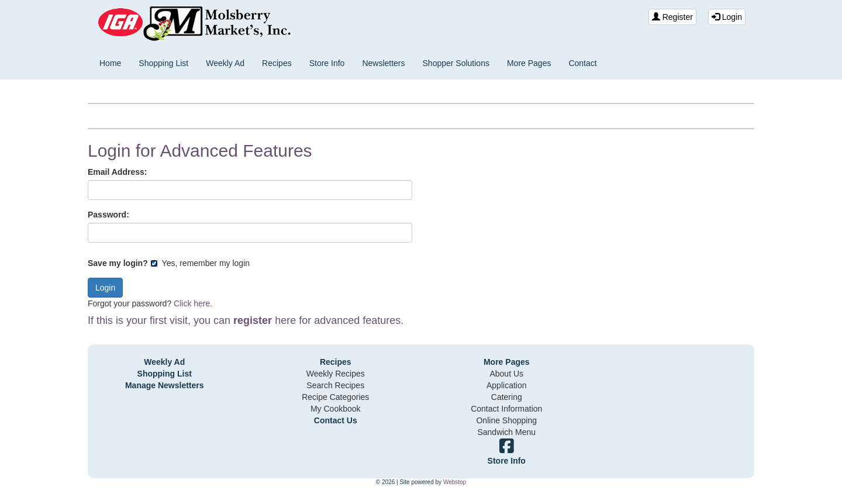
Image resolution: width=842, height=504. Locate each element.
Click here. (193, 303)
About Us (506, 374)
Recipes (277, 63)
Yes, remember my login (200, 263)
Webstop (455, 482)
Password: (108, 215)
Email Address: (117, 172)
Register (672, 17)
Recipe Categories (335, 397)
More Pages (529, 63)
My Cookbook (336, 409)
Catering (507, 397)
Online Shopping (506, 420)
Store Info (327, 63)
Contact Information (506, 409)
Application (507, 385)
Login (727, 17)
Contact (582, 63)
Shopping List (163, 63)
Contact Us (336, 420)
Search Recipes (335, 385)
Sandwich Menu (506, 432)
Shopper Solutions (456, 63)
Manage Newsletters (165, 385)
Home (110, 63)
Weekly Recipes (336, 374)
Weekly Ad (225, 63)
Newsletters (383, 63)
